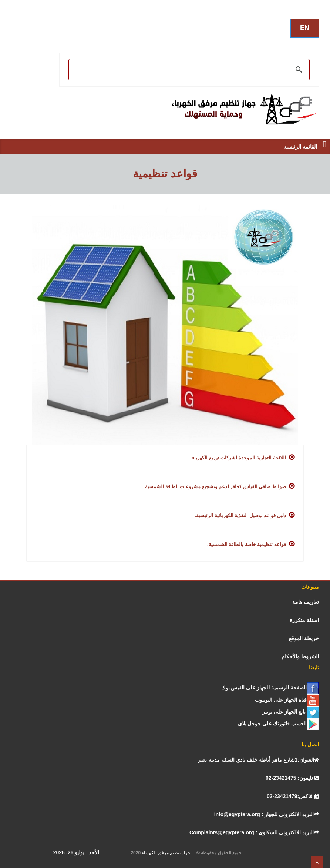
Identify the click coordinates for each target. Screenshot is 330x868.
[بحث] (190, 70)
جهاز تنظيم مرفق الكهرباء (168, 853)
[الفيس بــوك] (270, 688)
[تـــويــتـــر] (291, 712)
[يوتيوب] (287, 700)
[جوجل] (278, 724)
